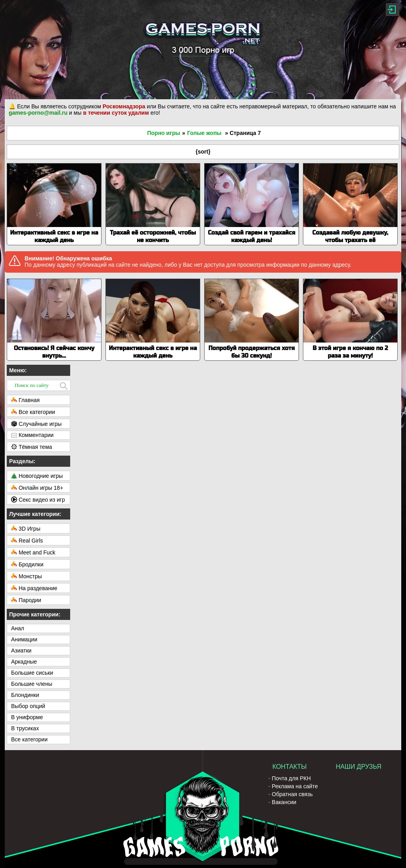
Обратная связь (292, 794)
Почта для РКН (291, 778)
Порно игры (164, 133)
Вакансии (284, 802)
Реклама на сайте (295, 786)
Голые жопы (204, 133)
